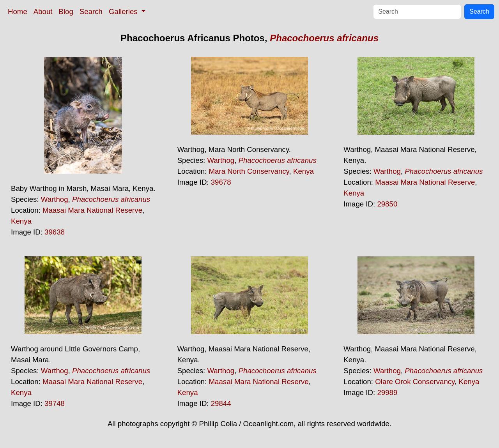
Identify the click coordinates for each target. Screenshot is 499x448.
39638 (55, 232)
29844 (221, 403)
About (43, 11)
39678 (221, 182)
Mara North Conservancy (249, 171)
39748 (55, 403)
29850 (387, 204)
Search (91, 11)
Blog (66, 11)
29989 (387, 392)
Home (18, 11)
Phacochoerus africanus (324, 38)
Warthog (55, 199)
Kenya (21, 221)
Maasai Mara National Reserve (92, 210)
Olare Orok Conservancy (415, 382)
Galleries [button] (124, 11)
